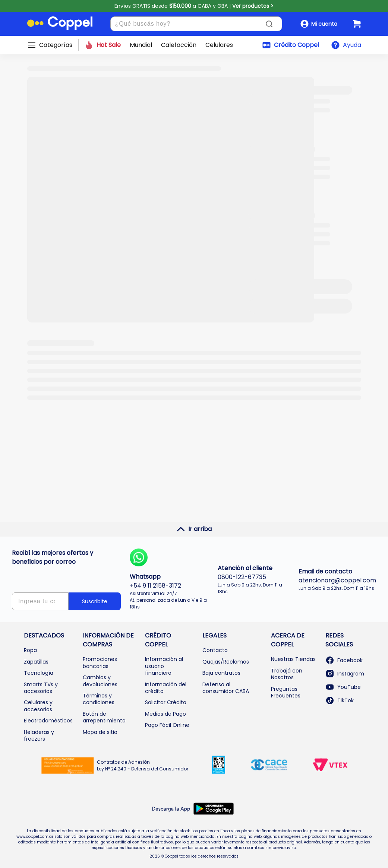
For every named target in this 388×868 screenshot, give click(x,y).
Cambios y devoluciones (100, 681)
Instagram (345, 674)
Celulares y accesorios (38, 706)
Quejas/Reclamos (226, 662)
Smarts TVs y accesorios (41, 688)
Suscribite (95, 601)
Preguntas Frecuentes (286, 692)
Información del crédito (166, 688)
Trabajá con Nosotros (287, 674)
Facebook (344, 660)
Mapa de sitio (100, 732)
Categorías (56, 45)
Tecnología (39, 673)
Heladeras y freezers (39, 735)
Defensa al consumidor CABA (226, 688)
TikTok (340, 700)
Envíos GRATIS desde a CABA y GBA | (194, 6)
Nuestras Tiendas (293, 659)
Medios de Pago (165, 714)
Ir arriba (194, 529)
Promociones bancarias (100, 662)
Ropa (30, 650)
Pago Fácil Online (167, 725)
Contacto (215, 650)
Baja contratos (221, 673)
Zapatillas (36, 662)
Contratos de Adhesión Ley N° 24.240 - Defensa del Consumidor (143, 765)
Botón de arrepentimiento (104, 717)
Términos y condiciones (99, 699)
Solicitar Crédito (166, 702)
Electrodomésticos (48, 721)
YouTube (343, 687)
